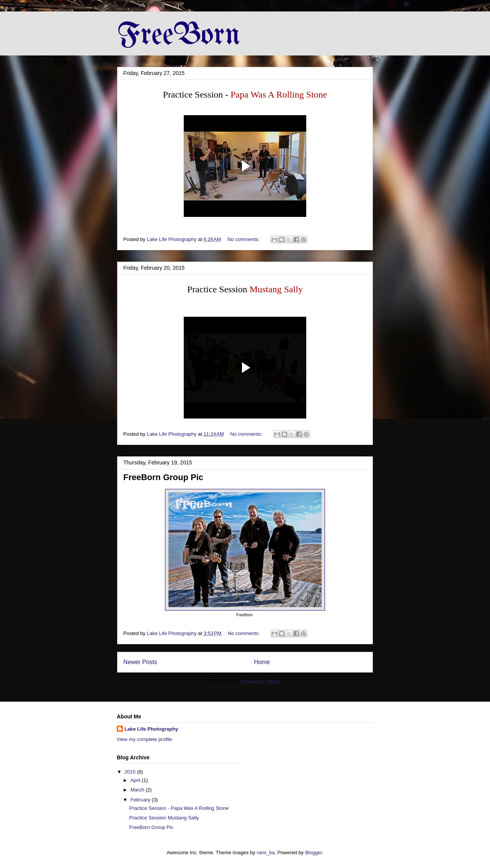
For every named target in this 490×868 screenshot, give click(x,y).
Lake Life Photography (151, 729)
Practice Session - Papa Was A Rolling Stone (179, 808)
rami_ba (265, 853)
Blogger (314, 853)
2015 (131, 772)
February (141, 800)
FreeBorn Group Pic (163, 477)
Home (262, 662)
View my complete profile (144, 739)
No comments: (244, 239)
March (138, 790)
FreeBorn (179, 36)
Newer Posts (140, 662)
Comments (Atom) (260, 682)
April (136, 780)
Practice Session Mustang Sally (164, 818)
